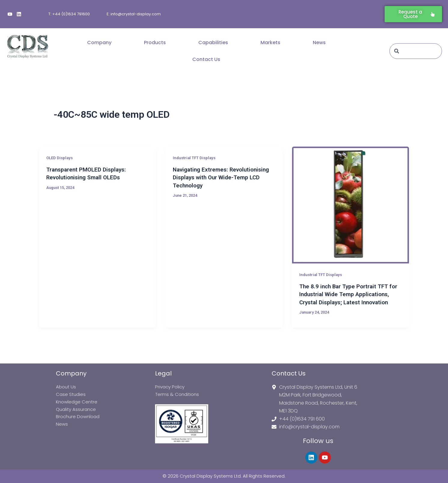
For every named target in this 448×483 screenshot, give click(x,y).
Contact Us (206, 59)
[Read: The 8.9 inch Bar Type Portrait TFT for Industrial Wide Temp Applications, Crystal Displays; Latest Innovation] (350, 205)
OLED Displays (60, 158)
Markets (270, 43)
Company (99, 43)
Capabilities (213, 43)
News (319, 43)
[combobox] (416, 51)
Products (155, 43)
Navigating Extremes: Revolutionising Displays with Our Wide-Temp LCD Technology (219, 177)
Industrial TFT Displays (196, 158)
